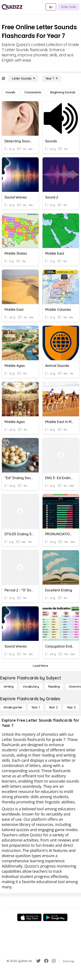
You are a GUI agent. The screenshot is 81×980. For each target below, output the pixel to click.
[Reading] (54, 687)
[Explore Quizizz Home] (12, 7)
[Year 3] (71, 707)
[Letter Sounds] (24, 78)
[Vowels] (10, 92)
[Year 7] (52, 78)
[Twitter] (38, 961)
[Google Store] (55, 917)
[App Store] (29, 917)
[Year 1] (35, 707)
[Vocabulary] (31, 687)
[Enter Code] (69, 7)
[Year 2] (53, 707)
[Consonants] (33, 92)
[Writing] (9, 687)
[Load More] (40, 666)
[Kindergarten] (13, 707)
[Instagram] (54, 961)
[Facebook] (46, 961)
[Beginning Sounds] (63, 92)
